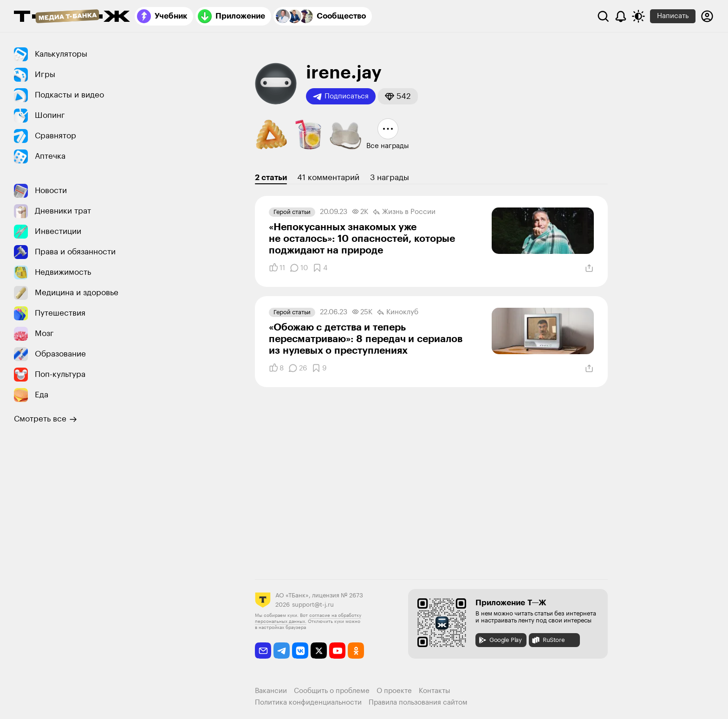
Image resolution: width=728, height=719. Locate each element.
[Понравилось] (277, 268)
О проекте (394, 691)
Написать (673, 16)
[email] (263, 651)
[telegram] (282, 651)
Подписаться (341, 97)
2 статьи (271, 178)
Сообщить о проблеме (332, 691)
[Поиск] (603, 16)
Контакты (435, 691)
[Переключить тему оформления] (638, 16)
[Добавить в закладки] (320, 268)
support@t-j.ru (313, 605)
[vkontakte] (300, 651)
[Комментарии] (299, 268)
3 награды (390, 178)
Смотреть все (45, 419)
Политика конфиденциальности (308, 703)
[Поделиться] (589, 268)
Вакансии (271, 691)
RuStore (548, 640)
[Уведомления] (621, 16)
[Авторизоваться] (707, 16)
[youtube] (337, 651)
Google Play (500, 640)
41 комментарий (328, 178)
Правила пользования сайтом (418, 703)
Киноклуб (398, 312)
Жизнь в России (404, 212)
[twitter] (319, 651)
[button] (398, 96)
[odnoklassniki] (356, 651)
